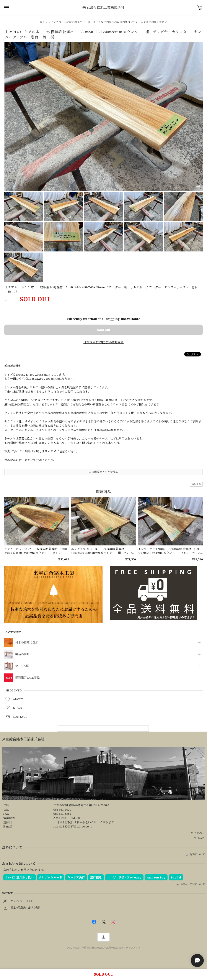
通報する (196, 484)
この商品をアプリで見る (103, 472)
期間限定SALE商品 (27, 678)
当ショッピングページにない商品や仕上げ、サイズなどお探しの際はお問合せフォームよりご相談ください (103, 22)
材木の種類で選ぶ (27, 643)
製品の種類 (22, 654)
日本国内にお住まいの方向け (104, 342)
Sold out (104, 330)
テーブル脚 (22, 666)
